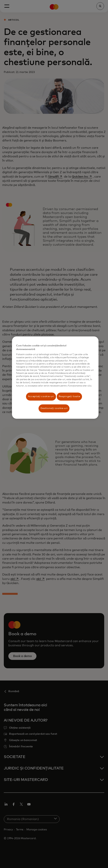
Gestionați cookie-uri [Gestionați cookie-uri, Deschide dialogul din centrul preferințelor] (54, 408)
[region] (55, 378)
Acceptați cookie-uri (41, 396)
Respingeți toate (69, 396)
